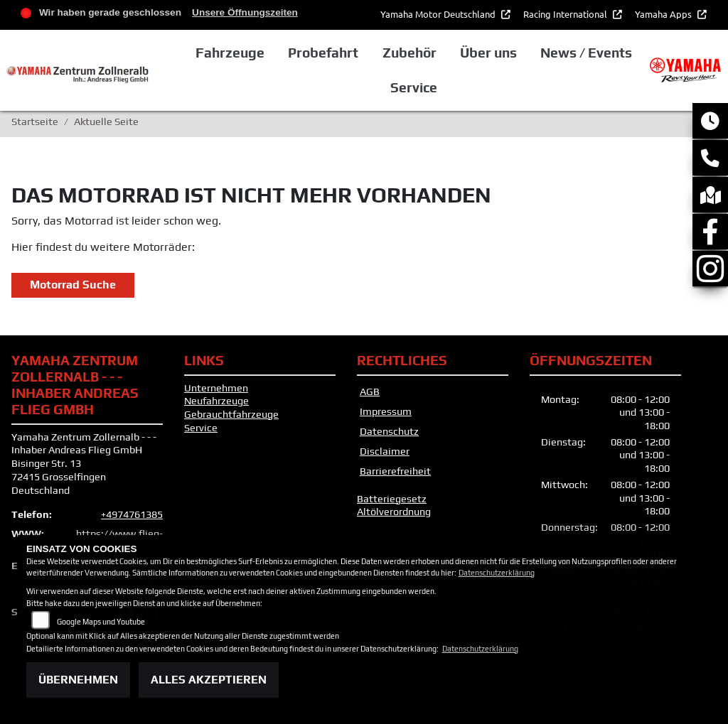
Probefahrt (323, 53)
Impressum (386, 411)
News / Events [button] (586, 53)
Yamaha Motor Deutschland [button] (439, 14)
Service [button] (414, 87)
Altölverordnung (394, 512)
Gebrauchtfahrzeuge (231, 414)
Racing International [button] (566, 14)
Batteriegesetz (392, 499)
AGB (370, 391)
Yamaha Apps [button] (664, 14)
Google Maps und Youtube (101, 622)
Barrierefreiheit (395, 471)
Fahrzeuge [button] (230, 53)
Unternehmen (216, 388)
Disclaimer (385, 451)
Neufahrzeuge (216, 401)
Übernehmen (78, 680)
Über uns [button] (488, 53)
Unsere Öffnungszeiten (245, 12)
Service (201, 428)
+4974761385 (132, 514)
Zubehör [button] (409, 53)
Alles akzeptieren (209, 680)
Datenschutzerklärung (497, 573)
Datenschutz (389, 431)
